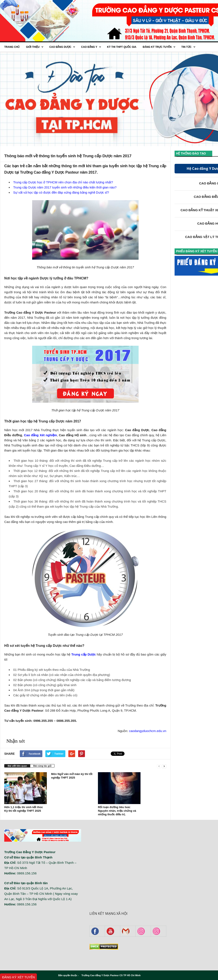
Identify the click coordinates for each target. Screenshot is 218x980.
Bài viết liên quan (17, 766)
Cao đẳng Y (91, 47)
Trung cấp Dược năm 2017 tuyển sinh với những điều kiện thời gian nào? (65, 187)
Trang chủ (12, 47)
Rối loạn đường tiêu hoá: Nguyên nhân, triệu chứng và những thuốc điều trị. (117, 811)
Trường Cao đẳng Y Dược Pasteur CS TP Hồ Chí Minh (111, 975)
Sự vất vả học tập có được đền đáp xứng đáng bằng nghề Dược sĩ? (61, 192)
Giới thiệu (35, 47)
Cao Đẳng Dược (62, 47)
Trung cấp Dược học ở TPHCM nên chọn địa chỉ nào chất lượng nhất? (63, 182)
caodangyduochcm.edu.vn (148, 731)
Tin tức (188, 47)
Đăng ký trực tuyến (159, 47)
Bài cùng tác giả (42, 766)
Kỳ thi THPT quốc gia (122, 47)
